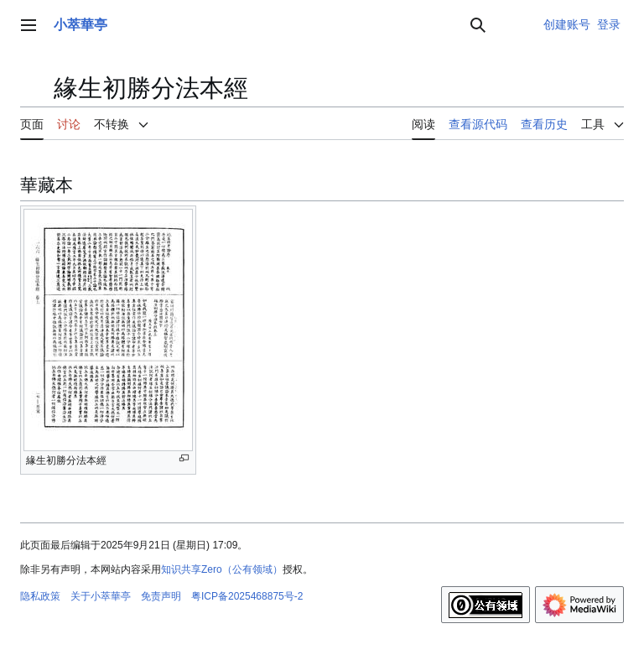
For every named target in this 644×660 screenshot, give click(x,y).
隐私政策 (40, 596)
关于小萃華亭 (101, 596)
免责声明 (161, 596)
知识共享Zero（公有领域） (222, 569)
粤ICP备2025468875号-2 (247, 596)
